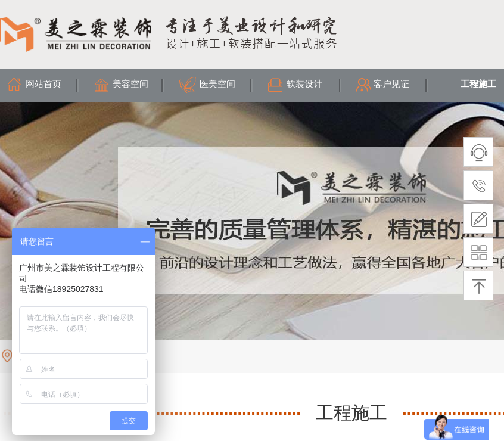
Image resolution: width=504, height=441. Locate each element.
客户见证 (391, 84)
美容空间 (130, 84)
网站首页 (43, 84)
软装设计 (304, 84)
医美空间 (217, 84)
